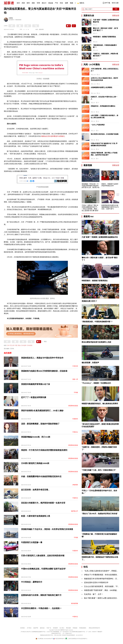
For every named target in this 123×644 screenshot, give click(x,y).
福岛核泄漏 (74, 603)
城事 (66, 3)
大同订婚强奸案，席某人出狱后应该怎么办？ (105, 70)
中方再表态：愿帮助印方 (32, 582)
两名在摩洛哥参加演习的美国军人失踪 (96, 342)
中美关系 (75, 366)
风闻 (23, 3)
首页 (18, 3)
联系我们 (23, 628)
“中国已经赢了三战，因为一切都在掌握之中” (99, 470)
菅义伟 (12, 345)
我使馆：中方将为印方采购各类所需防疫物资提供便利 (44, 450)
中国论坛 (75, 432)
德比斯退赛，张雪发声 (90, 363)
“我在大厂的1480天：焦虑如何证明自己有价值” (100, 514)
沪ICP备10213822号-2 (26, 632)
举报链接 (75, 628)
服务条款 (42, 628)
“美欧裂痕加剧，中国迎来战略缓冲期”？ (105, 46)
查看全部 (116, 16)
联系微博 (55, 628)
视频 (71, 3)
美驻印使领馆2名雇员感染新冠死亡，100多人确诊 (42, 411)
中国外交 (75, 498)
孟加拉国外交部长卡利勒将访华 (96, 583)
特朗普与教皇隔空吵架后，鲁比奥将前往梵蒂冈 (100, 404)
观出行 (44, 3)
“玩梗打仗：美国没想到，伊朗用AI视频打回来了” (105, 55)
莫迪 (19, 345)
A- (24, 29)
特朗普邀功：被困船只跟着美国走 (104, 37)
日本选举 (24, 345)
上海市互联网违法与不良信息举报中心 (76, 639)
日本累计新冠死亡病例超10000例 (35, 463)
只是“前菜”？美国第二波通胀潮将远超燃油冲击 (106, 21)
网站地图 (68, 628)
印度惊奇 (75, 419)
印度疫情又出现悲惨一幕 (32, 542)
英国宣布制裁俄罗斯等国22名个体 (36, 384)
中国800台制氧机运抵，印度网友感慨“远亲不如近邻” (44, 569)
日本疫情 (30, 345)
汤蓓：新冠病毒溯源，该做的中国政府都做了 (40, 424)
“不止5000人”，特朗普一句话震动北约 (96, 383)
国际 (33, 3)
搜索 (116, 9)
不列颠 (76, 392)
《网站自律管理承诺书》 (94, 628)
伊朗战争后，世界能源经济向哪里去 (103, 106)
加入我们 (62, 628)
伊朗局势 (75, 485)
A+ (28, 29)
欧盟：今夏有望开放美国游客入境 (36, 516)
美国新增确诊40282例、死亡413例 (36, 437)
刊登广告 (49, 628)
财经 (28, 3)
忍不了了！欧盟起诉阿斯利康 (34, 397)
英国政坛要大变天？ (89, 301)
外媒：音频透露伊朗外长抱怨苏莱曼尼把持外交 (41, 476)
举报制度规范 (83, 628)
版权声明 (36, 628)
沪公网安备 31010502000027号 (44, 639)
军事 (38, 3)
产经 (56, 3)
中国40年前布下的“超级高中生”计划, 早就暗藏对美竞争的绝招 (104, 144)
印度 (16, 345)
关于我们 (29, 628)
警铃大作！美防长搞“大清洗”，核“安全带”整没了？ (105, 29)
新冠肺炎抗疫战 (73, 406)
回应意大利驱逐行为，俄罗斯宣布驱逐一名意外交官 (43, 503)
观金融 (51, 3)
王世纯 (11, 18)
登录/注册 (115, 3)
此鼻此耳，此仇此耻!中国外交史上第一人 (104, 98)
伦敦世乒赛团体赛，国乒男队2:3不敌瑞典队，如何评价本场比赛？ (104, 154)
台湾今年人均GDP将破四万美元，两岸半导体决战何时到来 (104, 79)
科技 (61, 3)
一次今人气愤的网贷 (98, 125)
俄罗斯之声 (74, 511)
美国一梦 (75, 379)
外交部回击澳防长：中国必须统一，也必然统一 (41, 608)
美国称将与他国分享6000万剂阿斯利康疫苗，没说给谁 (44, 371)
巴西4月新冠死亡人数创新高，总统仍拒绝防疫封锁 (43, 556)
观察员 (81, 3)
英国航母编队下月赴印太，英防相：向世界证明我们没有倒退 (47, 529)
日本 (8, 345)
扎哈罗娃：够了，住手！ (94, 594)
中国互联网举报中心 (59, 639)
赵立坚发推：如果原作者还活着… (35, 490)
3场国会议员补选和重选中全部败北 (53, 136)
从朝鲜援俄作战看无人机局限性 (101, 87)
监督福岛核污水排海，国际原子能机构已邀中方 (41, 595)
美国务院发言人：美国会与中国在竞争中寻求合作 (42, 358)
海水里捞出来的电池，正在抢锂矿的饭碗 (105, 134)
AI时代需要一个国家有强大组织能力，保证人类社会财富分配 (104, 116)
